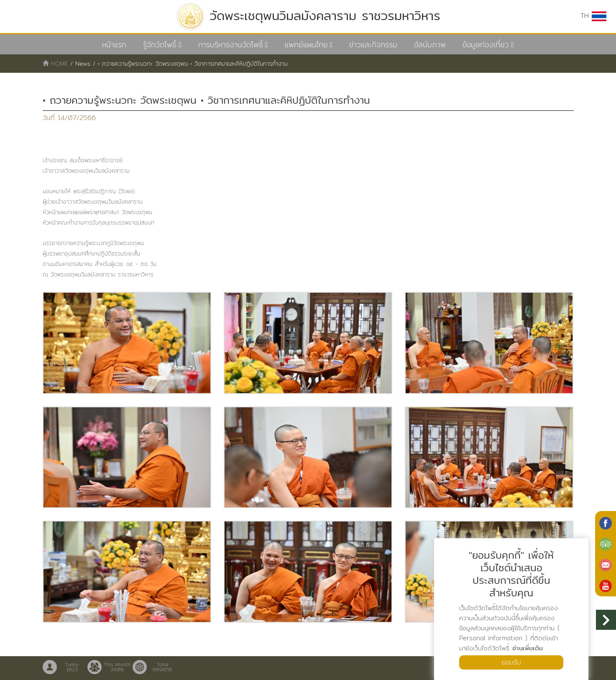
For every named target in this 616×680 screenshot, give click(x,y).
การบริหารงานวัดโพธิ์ (231, 45)
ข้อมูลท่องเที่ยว (486, 45)
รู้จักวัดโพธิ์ (160, 45)
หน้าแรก (114, 45)
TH (593, 16)
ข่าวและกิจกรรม (373, 45)
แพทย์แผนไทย (306, 45)
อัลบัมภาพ (430, 45)
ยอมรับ (511, 662)
